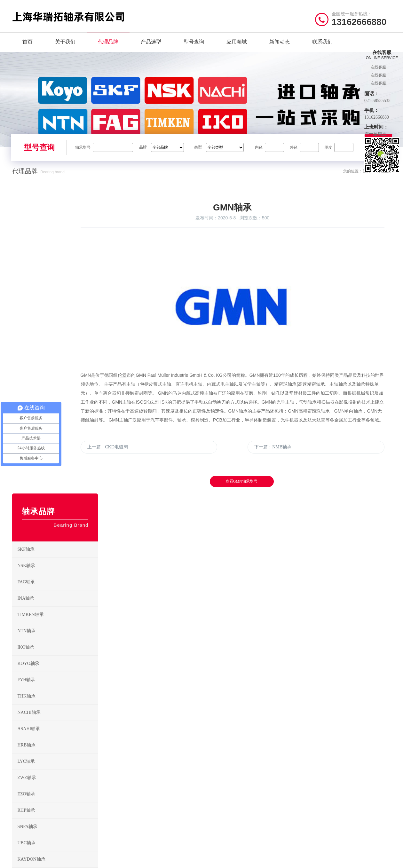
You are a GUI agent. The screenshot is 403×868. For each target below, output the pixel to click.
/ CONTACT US (331, 724)
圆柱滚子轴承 (263, 751)
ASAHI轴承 (57, 468)
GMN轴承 (57, 614)
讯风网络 (383, 860)
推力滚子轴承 (220, 790)
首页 (28, 48)
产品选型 (151, 48)
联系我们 (322, 48)
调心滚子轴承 (220, 771)
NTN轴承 (57, 370)
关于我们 (65, 48)
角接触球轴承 (220, 751)
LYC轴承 (57, 500)
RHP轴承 (57, 549)
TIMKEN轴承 (57, 353)
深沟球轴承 (218, 741)
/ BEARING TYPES (236, 724)
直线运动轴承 (220, 800)
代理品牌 (108, 48)
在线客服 (378, 67)
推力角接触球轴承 (267, 781)
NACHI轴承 (120, 790)
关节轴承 (259, 800)
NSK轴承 (57, 304)
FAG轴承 (57, 321)
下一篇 (288, 490)
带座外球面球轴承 (225, 810)
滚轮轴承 (259, 810)
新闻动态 (280, 48)
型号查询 (194, 48)
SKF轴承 (57, 288)
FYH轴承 (118, 781)
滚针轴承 (259, 771)
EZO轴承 (57, 533)
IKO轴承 (57, 386)
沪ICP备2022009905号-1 (154, 860)
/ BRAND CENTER (137, 724)
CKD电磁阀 (57, 631)
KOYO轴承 (162, 771)
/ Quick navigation (37, 724)
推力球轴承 (261, 761)
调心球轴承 (261, 741)
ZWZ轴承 (57, 517)
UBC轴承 (57, 582)
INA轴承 (57, 337)
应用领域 (237, 48)
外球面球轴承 (263, 790)
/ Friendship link (36, 824)
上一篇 (143, 490)
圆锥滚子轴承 (220, 761)
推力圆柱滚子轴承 (225, 781)
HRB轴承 (57, 484)
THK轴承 (161, 781)
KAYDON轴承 (57, 598)
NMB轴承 (57, 647)
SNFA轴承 (57, 565)
